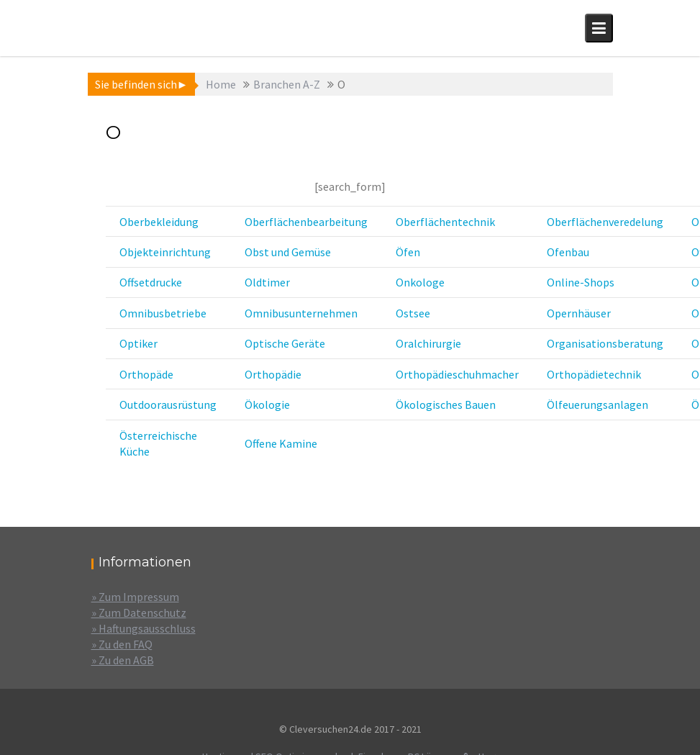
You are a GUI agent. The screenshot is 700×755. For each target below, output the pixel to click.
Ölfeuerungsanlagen (597, 404)
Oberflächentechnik (445, 222)
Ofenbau (568, 252)
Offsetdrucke (151, 282)
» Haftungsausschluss (144, 628)
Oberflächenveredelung (605, 222)
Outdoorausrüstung (168, 404)
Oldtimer (267, 282)
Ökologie (267, 404)
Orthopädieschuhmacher (457, 374)
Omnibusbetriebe (163, 313)
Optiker (138, 343)
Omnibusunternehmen (301, 313)
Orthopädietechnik (594, 374)
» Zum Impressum (135, 597)
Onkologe (420, 282)
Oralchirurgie (428, 343)
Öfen (408, 252)
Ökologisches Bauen (446, 404)
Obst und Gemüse (288, 252)
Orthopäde (146, 374)
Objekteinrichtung (165, 252)
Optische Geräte (285, 343)
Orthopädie (273, 374)
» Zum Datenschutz (139, 612)
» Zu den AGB (123, 660)
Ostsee (413, 313)
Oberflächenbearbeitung (306, 222)
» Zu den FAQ (122, 644)
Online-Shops (581, 282)
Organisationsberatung (605, 343)
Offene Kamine (281, 443)
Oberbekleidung (159, 222)
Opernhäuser (579, 313)
